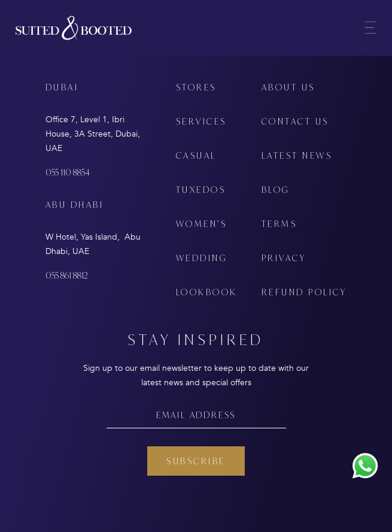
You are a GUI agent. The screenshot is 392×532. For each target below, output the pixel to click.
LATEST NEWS (297, 155)
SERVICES (201, 121)
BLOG (276, 190)
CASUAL (196, 155)
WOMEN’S (202, 224)
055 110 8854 (68, 172)
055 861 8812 (67, 275)
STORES (196, 87)
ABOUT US (288, 87)
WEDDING (202, 258)
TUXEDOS (201, 190)
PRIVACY (284, 258)
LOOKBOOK (207, 292)
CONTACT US (295, 121)
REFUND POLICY (304, 292)
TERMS (279, 224)
